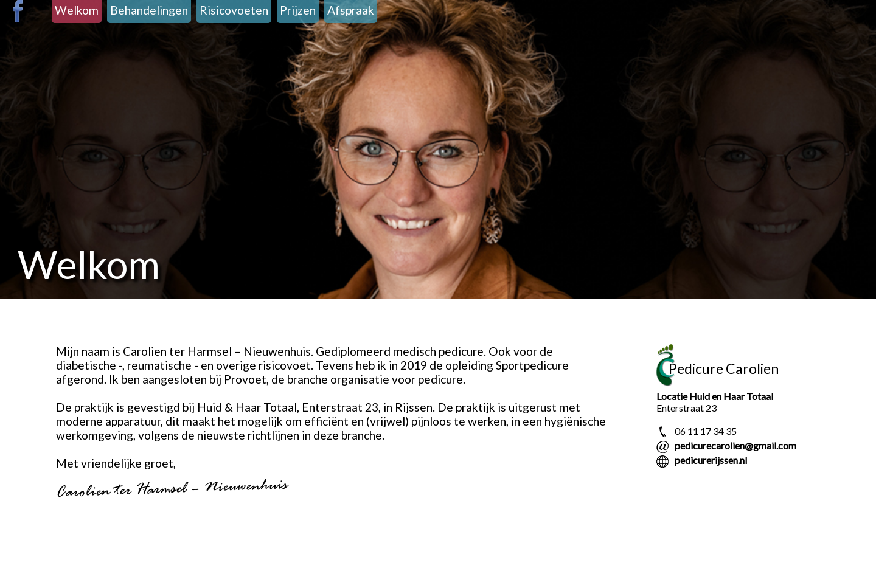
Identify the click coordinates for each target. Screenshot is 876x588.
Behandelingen (149, 10)
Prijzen (298, 10)
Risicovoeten (234, 10)
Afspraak (351, 10)
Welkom (77, 10)
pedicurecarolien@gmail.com (735, 445)
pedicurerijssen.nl (711, 460)
